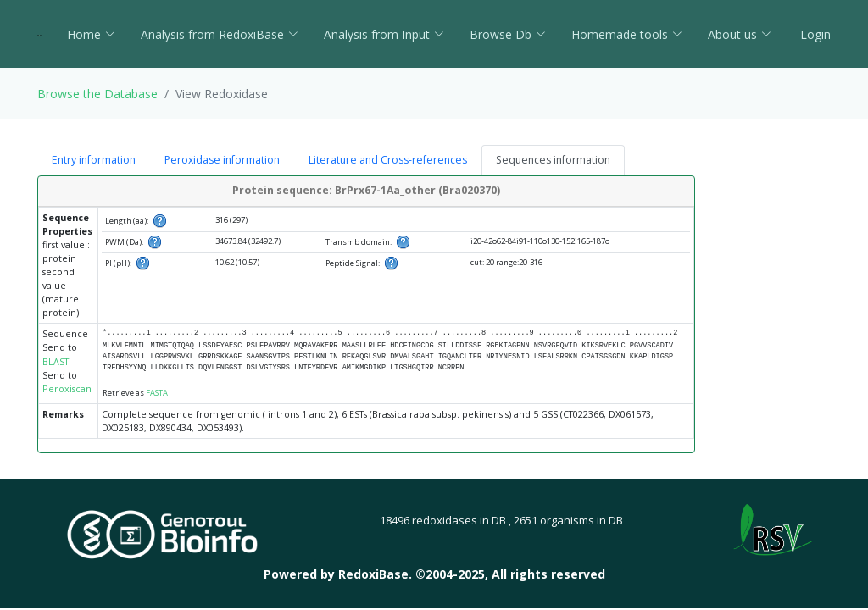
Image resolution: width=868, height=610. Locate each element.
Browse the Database (97, 94)
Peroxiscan (67, 389)
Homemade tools (627, 34)
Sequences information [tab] (553, 160)
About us (740, 34)
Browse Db (508, 34)
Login (814, 34)
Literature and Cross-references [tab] (388, 160)
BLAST (56, 362)
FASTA (157, 393)
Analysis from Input (384, 34)
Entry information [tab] (94, 160)
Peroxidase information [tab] (222, 160)
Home (91, 34)
